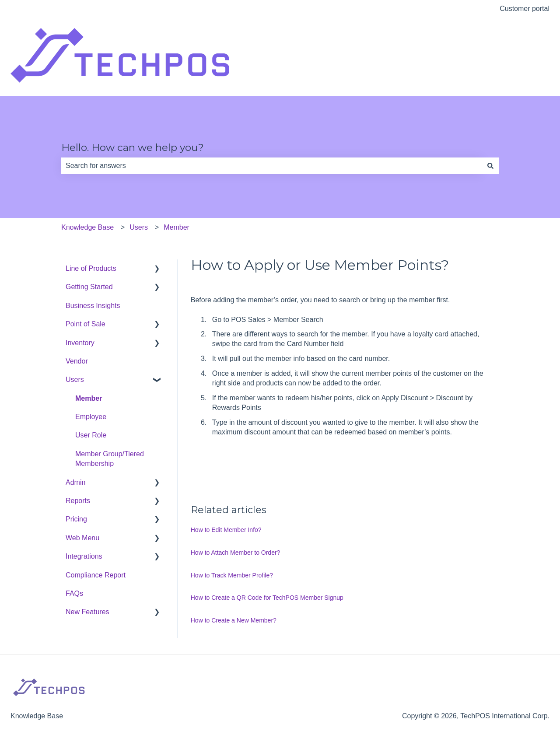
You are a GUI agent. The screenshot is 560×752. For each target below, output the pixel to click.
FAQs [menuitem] (74, 593)
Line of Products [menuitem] (91, 268)
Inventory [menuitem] (80, 343)
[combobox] (272, 166)
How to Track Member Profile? (232, 575)
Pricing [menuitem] (76, 519)
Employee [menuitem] (91, 417)
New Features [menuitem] (87, 612)
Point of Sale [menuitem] (86, 324)
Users (139, 227)
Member (177, 227)
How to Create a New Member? (234, 620)
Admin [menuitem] (75, 482)
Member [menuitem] (89, 398)
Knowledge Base (87, 227)
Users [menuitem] (75, 379)
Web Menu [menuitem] (82, 538)
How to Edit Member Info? (226, 530)
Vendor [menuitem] (77, 361)
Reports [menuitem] (78, 501)
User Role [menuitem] (91, 435)
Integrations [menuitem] (84, 556)
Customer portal (525, 9)
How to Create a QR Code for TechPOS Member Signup (267, 598)
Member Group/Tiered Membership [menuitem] (110, 459)
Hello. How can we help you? (133, 147)
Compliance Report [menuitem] (96, 575)
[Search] (490, 166)
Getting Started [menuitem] (89, 287)
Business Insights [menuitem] (93, 306)
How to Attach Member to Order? (236, 553)
